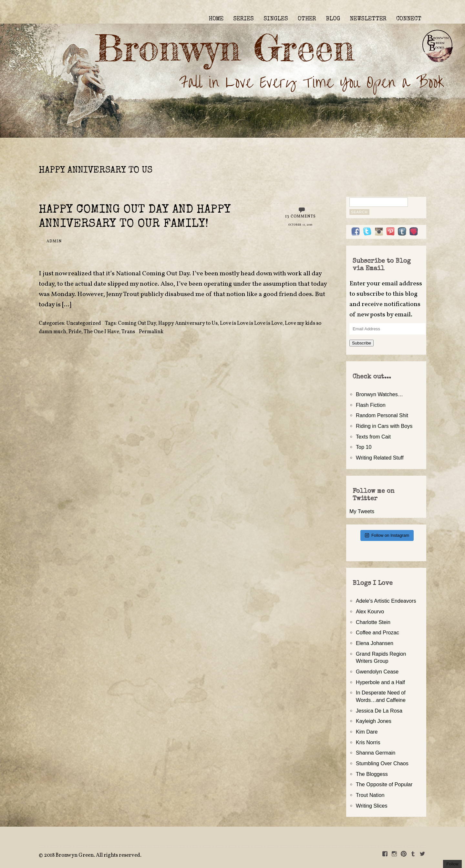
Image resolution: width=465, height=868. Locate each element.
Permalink (151, 332)
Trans (128, 332)
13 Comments (300, 217)
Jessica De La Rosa (379, 711)
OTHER (307, 19)
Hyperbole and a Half (380, 682)
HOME (216, 19)
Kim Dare (367, 732)
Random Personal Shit (382, 415)
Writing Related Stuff (380, 458)
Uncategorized (84, 323)
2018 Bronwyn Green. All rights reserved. (93, 855)
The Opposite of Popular (384, 784)
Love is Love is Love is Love (251, 323)
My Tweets (362, 511)
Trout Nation (370, 795)
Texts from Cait (373, 437)
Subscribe (362, 343)
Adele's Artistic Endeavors (386, 601)
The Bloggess (372, 774)
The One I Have (101, 332)
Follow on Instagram (387, 535)
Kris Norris (368, 742)
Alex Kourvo (370, 611)
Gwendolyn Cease (377, 672)
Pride (75, 332)
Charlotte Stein (373, 622)
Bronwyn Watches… (379, 394)
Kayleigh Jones (374, 721)
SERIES (243, 19)
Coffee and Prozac (377, 632)
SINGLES (276, 19)
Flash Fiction (371, 405)
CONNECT (409, 19)
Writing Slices (372, 806)
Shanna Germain (376, 753)
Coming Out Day (137, 323)
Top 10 (364, 447)
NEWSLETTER (368, 19)
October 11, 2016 (300, 225)
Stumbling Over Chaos (382, 763)
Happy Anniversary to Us (188, 323)
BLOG (333, 19)
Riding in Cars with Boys (384, 426)
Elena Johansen (375, 643)
